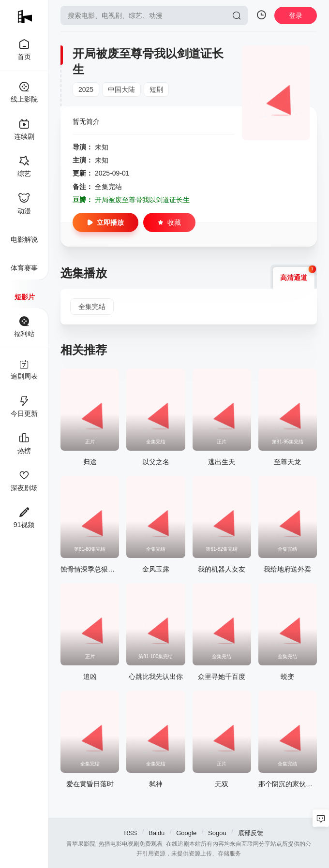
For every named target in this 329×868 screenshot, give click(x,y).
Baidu (157, 833)
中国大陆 (121, 89)
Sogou (217, 833)
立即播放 (105, 222)
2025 (86, 89)
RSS (130, 833)
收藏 (169, 222)
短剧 (156, 89)
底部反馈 (251, 833)
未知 (102, 147)
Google (186, 833)
